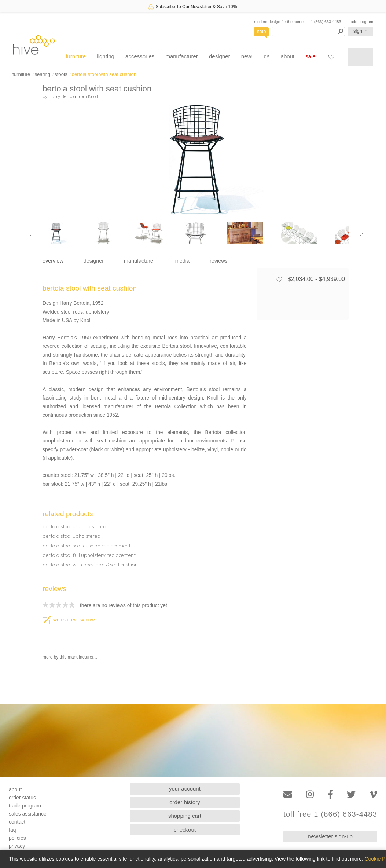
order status (22, 798)
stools (61, 74)
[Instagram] (310, 794)
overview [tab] (53, 261)
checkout (185, 830)
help (262, 31)
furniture (76, 56)
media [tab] (182, 261)
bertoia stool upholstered (71, 536)
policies (17, 838)
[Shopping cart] (360, 57)
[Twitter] (351, 794)
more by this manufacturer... (70, 657)
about (288, 56)
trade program (361, 22)
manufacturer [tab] (139, 261)
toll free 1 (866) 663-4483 (330, 814)
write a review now (69, 620)
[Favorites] (331, 57)
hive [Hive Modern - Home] (34, 45)
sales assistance (28, 814)
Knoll (93, 96)
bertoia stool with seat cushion (104, 74)
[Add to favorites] (279, 279)
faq (12, 830)
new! (247, 56)
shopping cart (185, 816)
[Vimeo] (373, 794)
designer (220, 56)
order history (185, 802)
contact (17, 822)
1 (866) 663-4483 (326, 22)
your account (185, 789)
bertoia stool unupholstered (74, 526)
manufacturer (181, 56)
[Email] (288, 794)
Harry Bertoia (62, 96)
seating (42, 74)
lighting (106, 56)
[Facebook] (330, 794)
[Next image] (361, 233)
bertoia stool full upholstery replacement (89, 555)
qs (267, 56)
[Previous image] (30, 233)
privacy (17, 846)
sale (310, 56)
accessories (140, 56)
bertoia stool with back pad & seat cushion (90, 565)
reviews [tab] (219, 261)
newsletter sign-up (330, 836)
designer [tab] (94, 261)
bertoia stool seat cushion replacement (87, 546)
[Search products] (308, 31)
